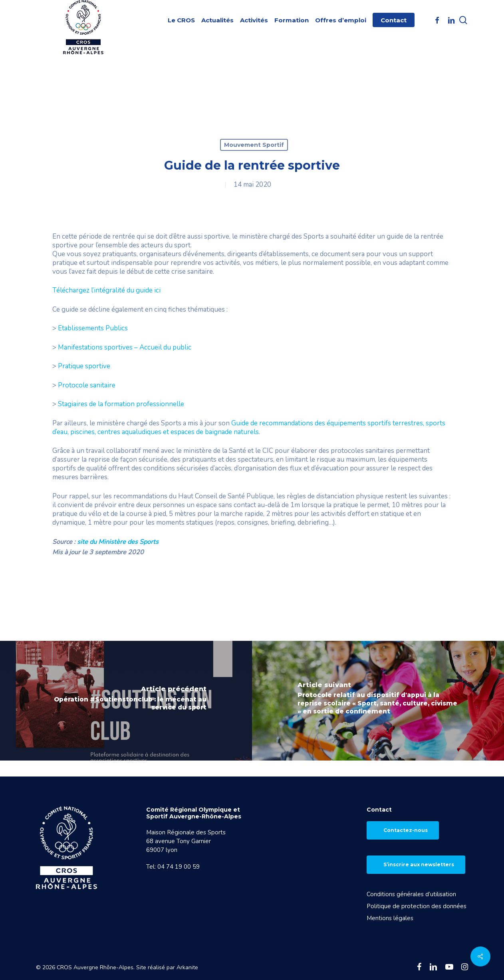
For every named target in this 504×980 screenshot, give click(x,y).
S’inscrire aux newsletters (419, 864)
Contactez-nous (406, 830)
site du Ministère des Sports (118, 542)
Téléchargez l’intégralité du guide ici (106, 290)
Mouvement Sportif (254, 145)
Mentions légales (390, 918)
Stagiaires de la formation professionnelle (121, 404)
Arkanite (187, 967)
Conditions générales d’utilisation (411, 894)
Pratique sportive (84, 366)
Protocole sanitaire (87, 385)
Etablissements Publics (93, 328)
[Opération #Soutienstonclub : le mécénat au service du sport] (126, 701)
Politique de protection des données (417, 906)
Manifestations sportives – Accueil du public (125, 347)
